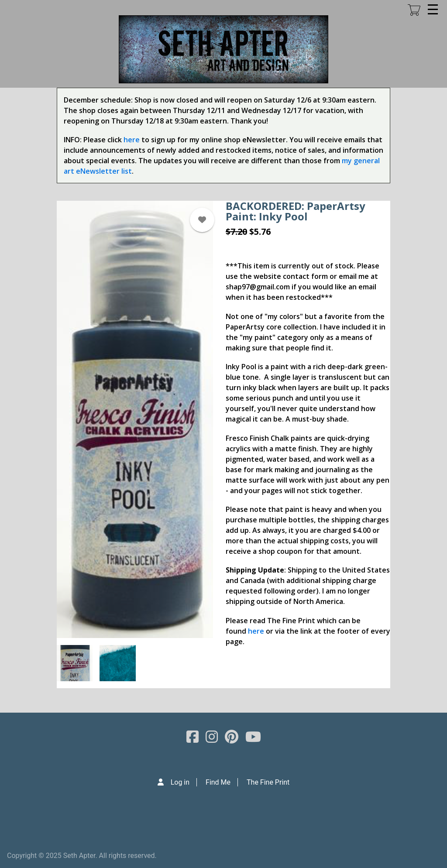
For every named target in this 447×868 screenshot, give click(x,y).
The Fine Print (268, 782)
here (132, 140)
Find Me (218, 782)
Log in (180, 782)
